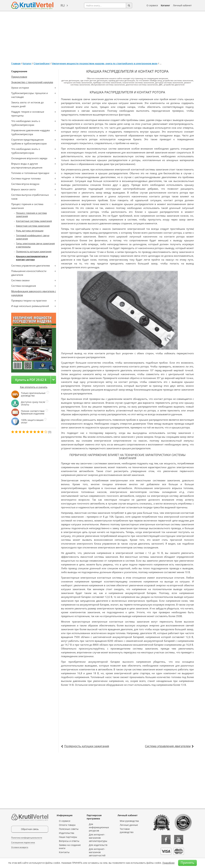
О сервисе (152, 5)
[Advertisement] (102, 35)
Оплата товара (67, 825)
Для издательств (98, 845)
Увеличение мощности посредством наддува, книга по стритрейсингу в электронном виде (105, 63)
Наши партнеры (68, 837)
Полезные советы (69, 829)
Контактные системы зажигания (34, 221)
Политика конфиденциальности (27, 838)
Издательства (67, 833)
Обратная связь (30, 829)
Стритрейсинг (42, 63)
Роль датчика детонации (30, 231)
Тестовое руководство (127, 831)
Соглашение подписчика (23, 842)
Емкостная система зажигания (33, 226)
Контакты (64, 852)
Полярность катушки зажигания (34, 251)
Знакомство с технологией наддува (32, 82)
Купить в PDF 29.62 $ (31, 380)
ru (63, 5)
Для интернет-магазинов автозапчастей (97, 852)
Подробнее (168, 863)
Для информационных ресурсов (99, 827)
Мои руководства (129, 821)
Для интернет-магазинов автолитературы (98, 838)
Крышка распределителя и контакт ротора (32, 258)
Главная (16, 63)
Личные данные (129, 825)
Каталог (165, 5)
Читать (32, 342)
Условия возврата (20, 847)
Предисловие (19, 77)
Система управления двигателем (168, 746)
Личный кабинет (182, 5)
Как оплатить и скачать (34, 387)
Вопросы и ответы (69, 841)
